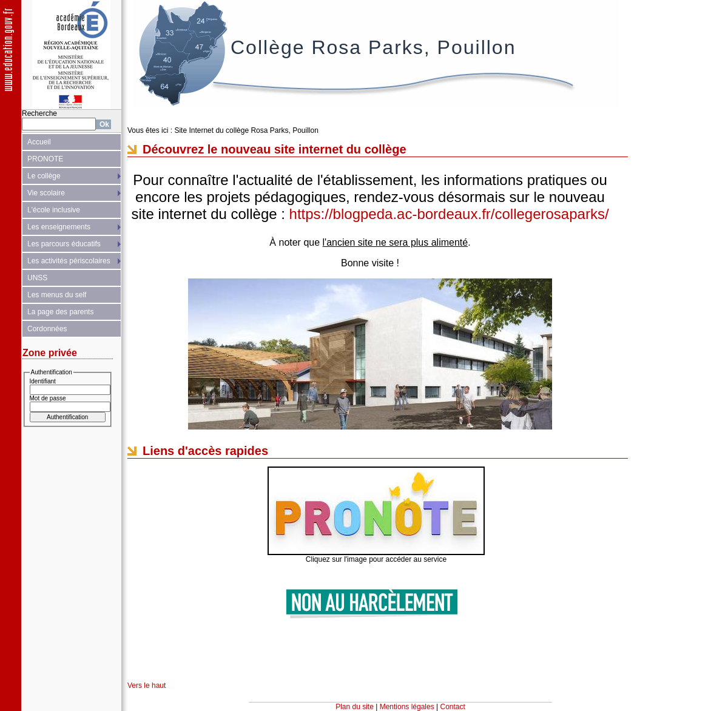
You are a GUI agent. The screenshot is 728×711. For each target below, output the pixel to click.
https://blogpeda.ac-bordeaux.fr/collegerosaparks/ (449, 214)
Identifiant (43, 381)
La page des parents (60, 312)
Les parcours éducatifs (64, 244)
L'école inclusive (54, 210)
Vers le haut (147, 686)
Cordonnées (47, 329)
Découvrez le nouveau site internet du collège (275, 149)
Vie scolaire (46, 193)
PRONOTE (45, 159)
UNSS (37, 278)
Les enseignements (59, 227)
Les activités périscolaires (69, 261)
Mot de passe (48, 398)
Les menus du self (57, 295)
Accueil (39, 142)
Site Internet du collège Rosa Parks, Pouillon (246, 130)
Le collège (44, 176)
